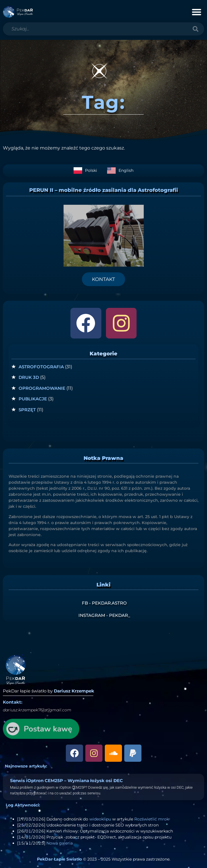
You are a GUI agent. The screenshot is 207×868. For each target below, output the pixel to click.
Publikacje (33, 399)
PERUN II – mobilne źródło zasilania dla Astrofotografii (104, 190)
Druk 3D (29, 377)
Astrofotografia (41, 367)
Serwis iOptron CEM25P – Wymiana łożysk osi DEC (66, 781)
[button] (197, 12)
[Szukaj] (196, 29)
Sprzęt (27, 410)
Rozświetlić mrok (152, 819)
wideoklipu (100, 819)
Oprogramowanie (42, 388)
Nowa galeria (60, 843)
